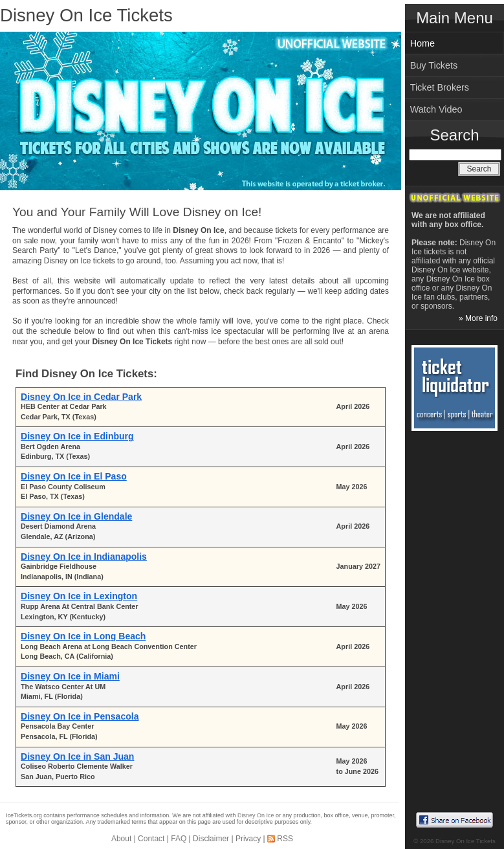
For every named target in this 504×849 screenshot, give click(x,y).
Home (422, 43)
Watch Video (436, 109)
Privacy (248, 839)
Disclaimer (211, 839)
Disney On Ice (256, 815)
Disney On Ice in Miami (70, 676)
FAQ (179, 839)
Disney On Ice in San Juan (77, 756)
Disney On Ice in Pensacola (80, 716)
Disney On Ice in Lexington (79, 596)
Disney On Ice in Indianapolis (84, 557)
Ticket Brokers (440, 87)
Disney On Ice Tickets (86, 15)
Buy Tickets (434, 65)
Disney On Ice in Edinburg (77, 436)
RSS (285, 839)
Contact (151, 839)
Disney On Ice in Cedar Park (81, 397)
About (121, 839)
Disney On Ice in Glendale (76, 516)
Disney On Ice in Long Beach (83, 636)
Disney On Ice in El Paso (74, 476)
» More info (478, 318)
